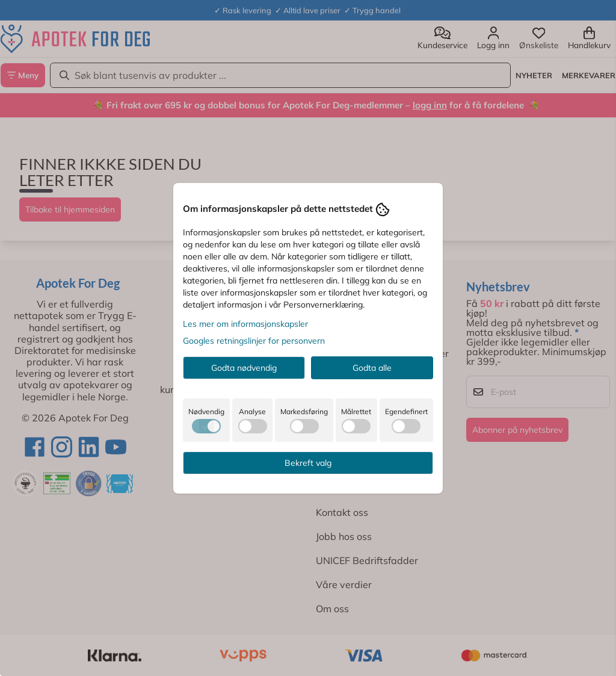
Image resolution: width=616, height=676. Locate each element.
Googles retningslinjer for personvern (254, 341)
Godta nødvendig (244, 368)
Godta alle (372, 368)
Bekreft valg (308, 463)
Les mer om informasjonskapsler (245, 324)
